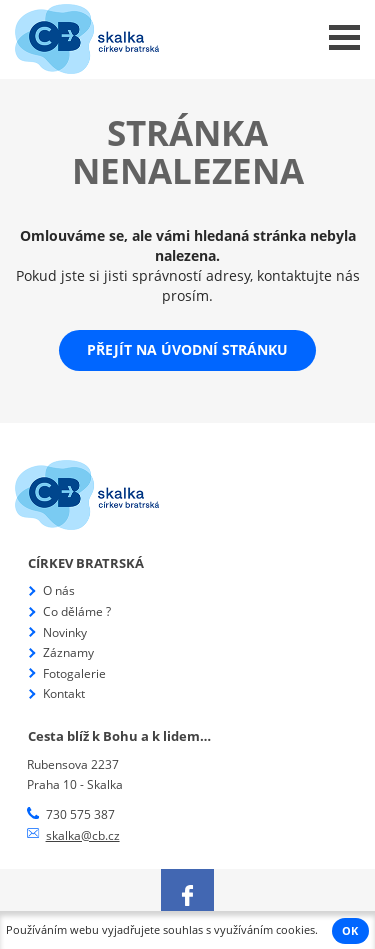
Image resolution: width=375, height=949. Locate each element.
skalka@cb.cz (83, 835)
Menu (344, 37)
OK (350, 931)
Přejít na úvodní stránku (187, 349)
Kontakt (64, 693)
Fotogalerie (74, 673)
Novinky (65, 632)
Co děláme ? (77, 611)
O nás (59, 590)
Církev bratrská (86, 563)
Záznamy (68, 652)
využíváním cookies (264, 930)
